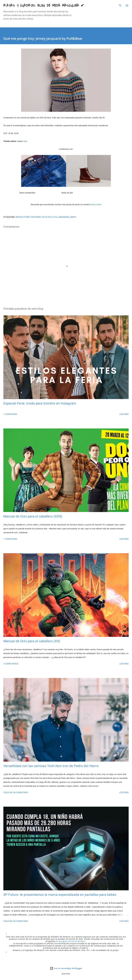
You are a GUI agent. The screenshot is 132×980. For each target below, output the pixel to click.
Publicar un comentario (16, 792)
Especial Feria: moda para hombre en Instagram (40, 403)
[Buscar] (120, 5)
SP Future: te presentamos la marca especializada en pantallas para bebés (60, 895)
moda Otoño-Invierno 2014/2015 (34, 217)
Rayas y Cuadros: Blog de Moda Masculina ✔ (44, 5)
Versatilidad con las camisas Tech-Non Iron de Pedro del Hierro (51, 766)
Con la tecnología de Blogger (66, 968)
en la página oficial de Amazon (71, 941)
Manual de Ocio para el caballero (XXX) (33, 516)
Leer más (124, 414)
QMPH (73, 217)
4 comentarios (11, 664)
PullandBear (61, 217)
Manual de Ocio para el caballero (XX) (32, 641)
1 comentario (10, 414)
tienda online (96, 205)
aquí (25, 141)
